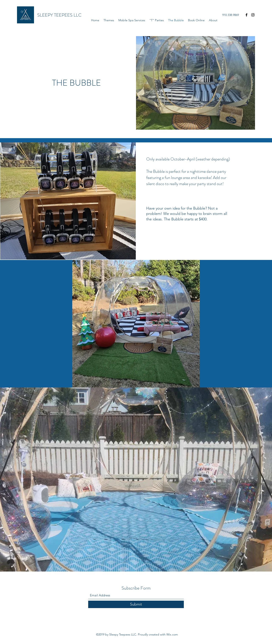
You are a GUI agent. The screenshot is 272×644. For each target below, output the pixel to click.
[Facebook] (246, 15)
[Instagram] (253, 15)
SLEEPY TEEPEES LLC (59, 15)
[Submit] (136, 604)
